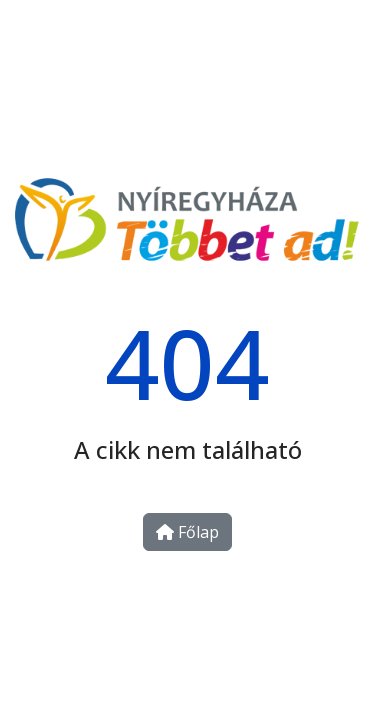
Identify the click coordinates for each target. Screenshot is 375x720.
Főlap (187, 532)
